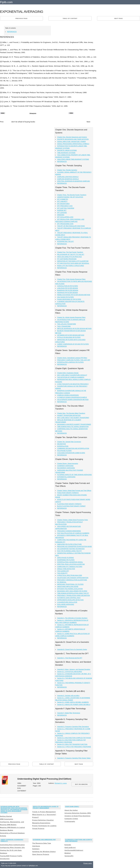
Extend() (68, 845)
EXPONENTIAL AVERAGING (66, 477)
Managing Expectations (41, 823)
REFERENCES (12, 32)
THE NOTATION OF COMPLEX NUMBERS (71, 377)
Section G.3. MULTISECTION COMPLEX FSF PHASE (74, 738)
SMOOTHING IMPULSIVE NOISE (68, 587)
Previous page (21, 18)
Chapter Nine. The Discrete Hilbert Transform (71, 413)
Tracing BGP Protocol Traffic (11, 856)
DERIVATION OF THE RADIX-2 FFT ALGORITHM (73, 261)
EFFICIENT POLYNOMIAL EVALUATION (70, 589)
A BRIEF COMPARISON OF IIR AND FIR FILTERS (73, 344)
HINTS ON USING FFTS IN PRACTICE (69, 257)
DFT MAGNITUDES (63, 204)
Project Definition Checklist (43, 820)
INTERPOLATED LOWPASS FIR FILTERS (70, 362)
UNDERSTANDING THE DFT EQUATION (70, 197)
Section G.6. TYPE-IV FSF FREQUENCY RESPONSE (74, 747)
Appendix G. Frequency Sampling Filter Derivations (73, 727)
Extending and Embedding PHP (44, 840)
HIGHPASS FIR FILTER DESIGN (67, 293)
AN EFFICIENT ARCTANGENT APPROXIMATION (73, 578)
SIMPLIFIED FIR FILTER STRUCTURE (69, 544)
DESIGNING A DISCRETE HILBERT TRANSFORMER (74, 424)
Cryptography (70, 821)
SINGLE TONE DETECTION (66, 569)
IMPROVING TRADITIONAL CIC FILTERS (70, 584)
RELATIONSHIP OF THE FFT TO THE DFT (71, 255)
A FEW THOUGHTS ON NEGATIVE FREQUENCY (73, 384)
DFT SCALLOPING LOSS (65, 217)
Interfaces (36, 846)
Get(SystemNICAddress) (74, 850)
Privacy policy (88, 863)
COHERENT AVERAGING (65, 466)
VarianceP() (69, 856)
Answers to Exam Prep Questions (77, 816)
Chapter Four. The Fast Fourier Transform (70, 252)
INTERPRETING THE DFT (66, 242)
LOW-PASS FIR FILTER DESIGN (68, 288)
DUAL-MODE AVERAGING (66, 604)
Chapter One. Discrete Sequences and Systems (72, 137)
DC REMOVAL (62, 582)
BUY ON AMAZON (81, 784)
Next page (118, 18)
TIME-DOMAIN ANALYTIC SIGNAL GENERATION (73, 427)
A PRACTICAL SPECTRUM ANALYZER (70, 575)
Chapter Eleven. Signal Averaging (68, 464)
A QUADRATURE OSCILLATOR (67, 602)
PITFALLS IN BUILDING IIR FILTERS (69, 337)
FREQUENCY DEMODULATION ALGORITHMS (72, 580)
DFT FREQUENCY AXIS (65, 206)
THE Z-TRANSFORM (64, 326)
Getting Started (6, 816)
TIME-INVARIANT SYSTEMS (66, 153)
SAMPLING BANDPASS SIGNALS (68, 179)
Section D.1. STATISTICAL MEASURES (70, 672)
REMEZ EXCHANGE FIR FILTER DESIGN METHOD (74, 295)
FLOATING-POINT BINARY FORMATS (69, 504)
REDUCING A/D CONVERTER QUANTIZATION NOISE (75, 547)
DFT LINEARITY (62, 201)
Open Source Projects (41, 854)
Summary (36, 849)
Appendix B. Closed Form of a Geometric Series (72, 649)
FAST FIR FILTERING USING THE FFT (69, 551)
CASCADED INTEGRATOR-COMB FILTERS (71, 453)
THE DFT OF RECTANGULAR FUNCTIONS (71, 226)
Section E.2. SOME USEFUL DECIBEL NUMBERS (73, 702)
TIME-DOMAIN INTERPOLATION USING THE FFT (73, 593)
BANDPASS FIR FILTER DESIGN (68, 290)
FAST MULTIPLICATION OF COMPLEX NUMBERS (73, 533)
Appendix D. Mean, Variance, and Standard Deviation (74, 669)
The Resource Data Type (42, 843)
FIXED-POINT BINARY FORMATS (68, 493)
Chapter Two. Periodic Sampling (67, 170)
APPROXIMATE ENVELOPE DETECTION (70, 600)
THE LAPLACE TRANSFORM (67, 324)
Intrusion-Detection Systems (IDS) (78, 813)
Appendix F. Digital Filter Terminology (69, 713)
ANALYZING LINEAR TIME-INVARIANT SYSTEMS (73, 159)
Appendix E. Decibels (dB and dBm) (68, 696)
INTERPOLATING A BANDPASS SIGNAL (70, 562)
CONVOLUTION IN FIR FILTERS (68, 286)
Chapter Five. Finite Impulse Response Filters (71, 279)
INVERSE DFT (62, 210)
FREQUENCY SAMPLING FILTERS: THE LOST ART (74, 360)
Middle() (68, 853)
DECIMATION (62, 444)
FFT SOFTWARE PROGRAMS (67, 259)
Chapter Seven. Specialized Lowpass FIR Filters (72, 358)
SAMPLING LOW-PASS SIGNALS (68, 177)
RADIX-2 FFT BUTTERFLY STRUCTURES (71, 266)
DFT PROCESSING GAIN (65, 224)
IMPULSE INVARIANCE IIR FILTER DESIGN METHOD (74, 329)
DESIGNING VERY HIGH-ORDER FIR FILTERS (72, 591)
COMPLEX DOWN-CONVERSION (68, 395)
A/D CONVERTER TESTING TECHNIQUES (71, 549)
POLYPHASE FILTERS (64, 451)
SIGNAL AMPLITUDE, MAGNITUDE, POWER (72, 142)
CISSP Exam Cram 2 (72, 807)
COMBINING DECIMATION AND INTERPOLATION (73, 448)
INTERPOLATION (63, 446)
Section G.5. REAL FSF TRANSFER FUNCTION (72, 744)
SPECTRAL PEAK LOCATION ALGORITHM (71, 564)
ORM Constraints (7, 819)
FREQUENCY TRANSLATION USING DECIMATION (73, 595)
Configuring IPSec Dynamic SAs (12, 848)
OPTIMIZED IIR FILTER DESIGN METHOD (71, 335)
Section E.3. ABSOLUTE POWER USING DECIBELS (74, 705)
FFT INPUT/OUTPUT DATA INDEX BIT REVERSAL (73, 263)
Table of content (70, 18)
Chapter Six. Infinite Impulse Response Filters (71, 317)
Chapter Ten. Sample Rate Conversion (69, 442)
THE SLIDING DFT (63, 571)
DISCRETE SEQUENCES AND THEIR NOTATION (73, 139)
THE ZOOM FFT (62, 573)
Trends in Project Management (44, 812)
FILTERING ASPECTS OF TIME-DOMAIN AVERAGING (74, 475)
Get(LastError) (70, 848)
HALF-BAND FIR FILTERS (65, 297)
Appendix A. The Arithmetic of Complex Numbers (72, 618)
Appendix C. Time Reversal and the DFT (70, 658)
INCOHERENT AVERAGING (66, 468)
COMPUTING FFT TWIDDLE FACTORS (70, 567)
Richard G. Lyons (61, 783)
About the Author (71, 810)
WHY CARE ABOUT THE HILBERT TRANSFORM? (73, 418)
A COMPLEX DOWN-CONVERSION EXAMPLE (72, 397)
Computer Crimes (71, 819)
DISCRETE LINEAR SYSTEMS (67, 150)
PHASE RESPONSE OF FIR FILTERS (69, 299)
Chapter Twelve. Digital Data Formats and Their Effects (74, 491)
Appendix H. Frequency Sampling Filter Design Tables (74, 758)
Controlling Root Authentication (12, 845)
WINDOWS (61, 215)
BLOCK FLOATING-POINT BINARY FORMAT (71, 506)
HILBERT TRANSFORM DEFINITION (69, 415)
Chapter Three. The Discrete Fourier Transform (72, 195)
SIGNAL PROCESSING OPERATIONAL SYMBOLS (73, 144)
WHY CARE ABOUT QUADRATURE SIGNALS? (72, 375)
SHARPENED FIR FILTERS (66, 560)
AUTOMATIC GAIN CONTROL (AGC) (69, 598)
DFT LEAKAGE (62, 213)
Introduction (5, 859)
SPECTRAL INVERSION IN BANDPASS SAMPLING (74, 181)
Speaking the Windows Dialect (44, 852)
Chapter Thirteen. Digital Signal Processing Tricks (73, 520)
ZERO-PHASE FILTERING (66, 558)
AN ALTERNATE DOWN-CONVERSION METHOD (73, 400)
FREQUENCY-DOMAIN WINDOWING (69, 531)
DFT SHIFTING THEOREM (66, 208)
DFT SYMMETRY (63, 199)
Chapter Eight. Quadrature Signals (68, 373)
